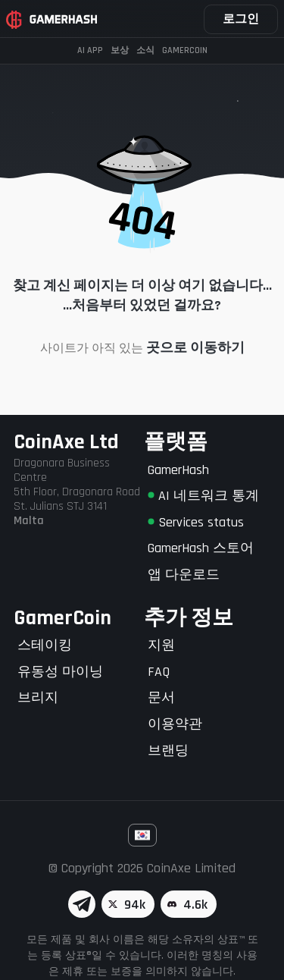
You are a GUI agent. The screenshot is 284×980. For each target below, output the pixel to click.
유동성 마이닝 (60, 672)
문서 (161, 697)
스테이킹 (45, 645)
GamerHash (178, 470)
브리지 (38, 697)
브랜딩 (168, 751)
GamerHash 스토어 (201, 548)
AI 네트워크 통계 (203, 496)
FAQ (159, 672)
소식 (145, 50)
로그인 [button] (241, 19)
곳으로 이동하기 (195, 348)
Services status (196, 522)
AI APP (90, 50)
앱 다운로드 (184, 575)
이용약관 (175, 724)
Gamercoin (185, 50)
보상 (120, 50)
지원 (161, 645)
